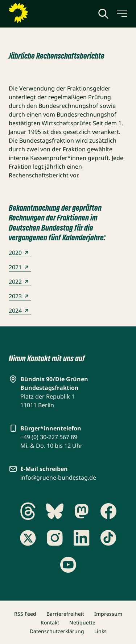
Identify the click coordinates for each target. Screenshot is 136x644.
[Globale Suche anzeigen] (103, 14)
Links (100, 631)
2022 (20, 282)
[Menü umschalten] (121, 14)
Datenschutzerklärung (57, 631)
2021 (20, 267)
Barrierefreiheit (65, 614)
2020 (20, 253)
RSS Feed (25, 614)
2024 (20, 311)
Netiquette (82, 622)
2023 (20, 296)
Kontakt (50, 622)
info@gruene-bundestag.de (58, 477)
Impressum (108, 614)
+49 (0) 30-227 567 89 (49, 437)
